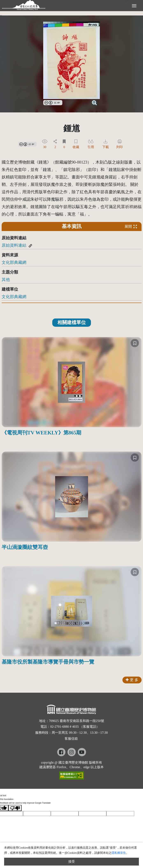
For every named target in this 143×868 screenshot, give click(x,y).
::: (1, 15)
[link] (53, 102)
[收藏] (135, 343)
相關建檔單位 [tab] (72, 323)
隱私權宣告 (119, 853)
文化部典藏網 (14, 262)
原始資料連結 (14, 245)
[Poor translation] (15, 808)
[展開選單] (134, 5)
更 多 (132, 680)
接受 (72, 862)
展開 (131, 226)
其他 (6, 280)
